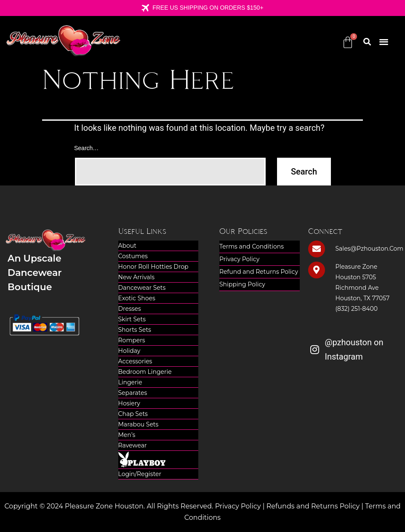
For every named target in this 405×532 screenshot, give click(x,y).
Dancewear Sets (142, 288)
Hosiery (129, 403)
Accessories (135, 361)
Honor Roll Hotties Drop (153, 267)
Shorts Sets (135, 330)
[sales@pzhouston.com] (317, 249)
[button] (384, 41)
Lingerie (130, 382)
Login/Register (140, 474)
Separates (133, 393)
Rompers (132, 340)
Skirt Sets (132, 319)
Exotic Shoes (137, 298)
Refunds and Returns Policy (313, 506)
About (127, 246)
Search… (86, 148)
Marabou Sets (139, 424)
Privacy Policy (239, 259)
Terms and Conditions (252, 246)
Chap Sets (133, 414)
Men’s (127, 435)
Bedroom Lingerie (145, 372)
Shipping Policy (242, 284)
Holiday (129, 351)
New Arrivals (137, 277)
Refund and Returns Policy (259, 272)
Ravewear (133, 445)
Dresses (130, 309)
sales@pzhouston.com (370, 249)
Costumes (133, 256)
